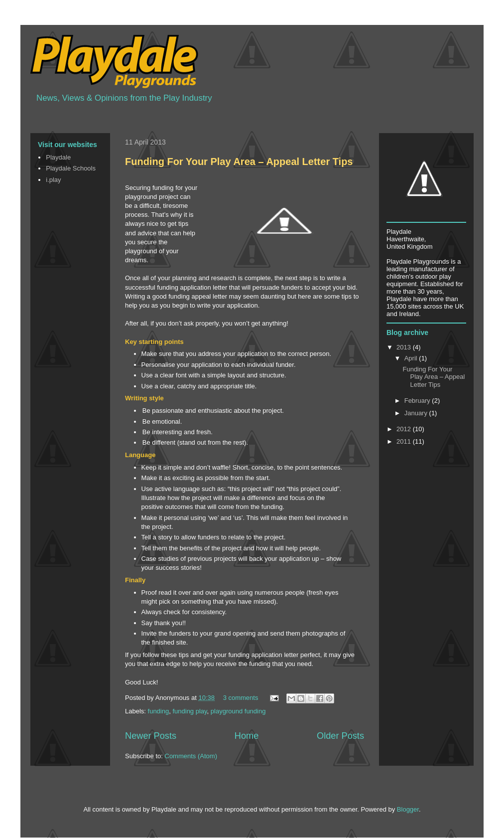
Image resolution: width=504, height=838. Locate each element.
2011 (405, 441)
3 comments (241, 698)
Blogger (408, 809)
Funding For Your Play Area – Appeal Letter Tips (239, 162)
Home (247, 736)
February (418, 401)
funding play (189, 711)
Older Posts (340, 736)
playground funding (238, 711)
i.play (53, 180)
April (412, 358)
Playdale (58, 157)
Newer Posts (151, 736)
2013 (405, 347)
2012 (405, 429)
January (417, 413)
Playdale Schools (71, 168)
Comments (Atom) (191, 756)
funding (159, 711)
